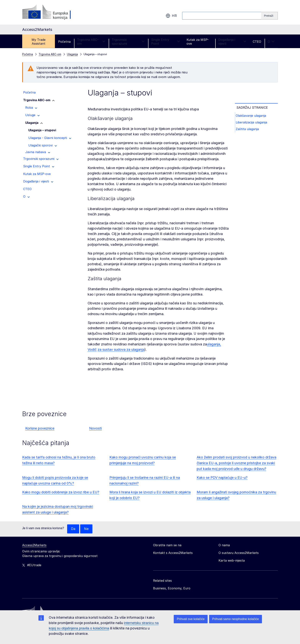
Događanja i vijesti (232, 42)
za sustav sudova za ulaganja (121, 350)
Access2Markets (34, 545)
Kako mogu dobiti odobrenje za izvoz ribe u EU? (61, 492)
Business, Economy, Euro (172, 588)
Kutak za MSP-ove (198, 42)
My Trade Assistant (39, 42)
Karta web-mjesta (232, 561)
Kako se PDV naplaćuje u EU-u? (222, 478)
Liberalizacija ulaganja (252, 123)
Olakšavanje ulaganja (252, 116)
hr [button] (171, 16)
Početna (64, 42)
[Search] (269, 16)
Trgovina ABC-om (91, 42)
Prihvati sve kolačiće (191, 619)
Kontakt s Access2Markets (173, 553)
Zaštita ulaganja (248, 130)
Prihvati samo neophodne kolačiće (236, 619)
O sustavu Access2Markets (239, 553)
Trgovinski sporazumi (128, 42)
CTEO (257, 42)
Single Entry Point (166, 42)
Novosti (95, 428)
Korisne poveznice (40, 428)
